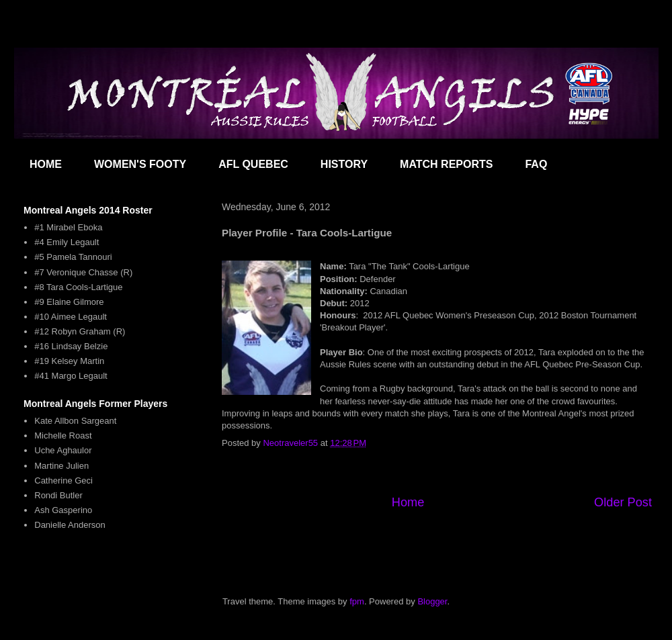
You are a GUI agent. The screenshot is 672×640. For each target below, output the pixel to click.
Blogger (432, 601)
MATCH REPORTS (446, 164)
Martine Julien (61, 466)
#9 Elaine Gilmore (69, 302)
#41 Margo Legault (71, 376)
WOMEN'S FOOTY (140, 164)
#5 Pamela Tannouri (73, 257)
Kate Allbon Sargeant (75, 421)
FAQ (536, 164)
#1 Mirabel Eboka (68, 227)
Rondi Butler (58, 495)
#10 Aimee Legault (71, 317)
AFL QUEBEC (253, 164)
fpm (357, 601)
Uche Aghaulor (63, 450)
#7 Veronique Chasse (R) (83, 272)
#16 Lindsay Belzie (71, 346)
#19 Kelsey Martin (69, 361)
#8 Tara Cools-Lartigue (78, 287)
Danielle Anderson (70, 525)
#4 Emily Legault (67, 242)
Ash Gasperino (63, 510)
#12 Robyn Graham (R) (80, 331)
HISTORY (344, 164)
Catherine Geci (64, 481)
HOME (46, 164)
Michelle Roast (63, 436)
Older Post (623, 502)
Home (408, 502)
